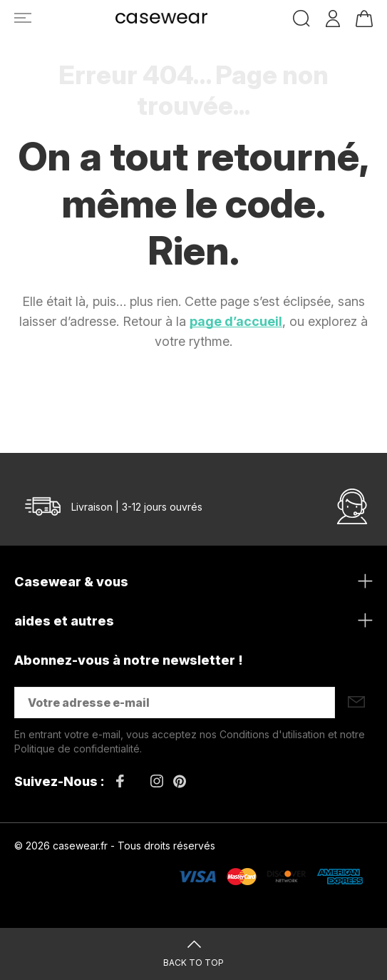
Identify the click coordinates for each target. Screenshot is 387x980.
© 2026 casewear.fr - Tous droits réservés (115, 846)
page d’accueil (236, 321)
